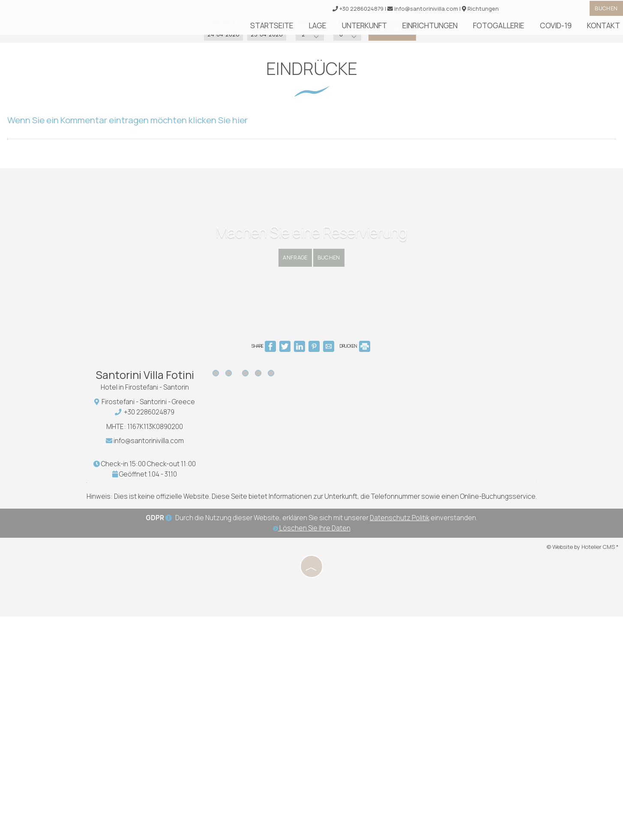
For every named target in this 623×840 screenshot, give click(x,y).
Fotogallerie (515, 29)
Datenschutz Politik (400, 744)
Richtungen (475, 11)
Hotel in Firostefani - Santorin (151, 611)
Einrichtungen (456, 29)
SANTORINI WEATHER (414, 623)
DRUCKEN (355, 566)
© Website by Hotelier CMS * (583, 773)
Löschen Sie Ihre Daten (312, 754)
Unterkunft (399, 29)
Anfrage (285, 441)
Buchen (601, 10)
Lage (359, 29)
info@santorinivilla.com (414, 11)
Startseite (321, 29)
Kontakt (605, 29)
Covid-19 (565, 29)
